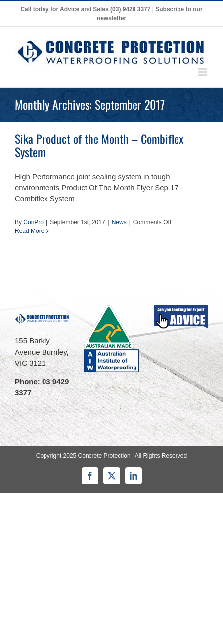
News (119, 222)
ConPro (33, 222)
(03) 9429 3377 (130, 9)
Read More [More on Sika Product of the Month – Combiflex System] (29, 231)
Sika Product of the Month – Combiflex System (99, 145)
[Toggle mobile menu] (203, 72)
